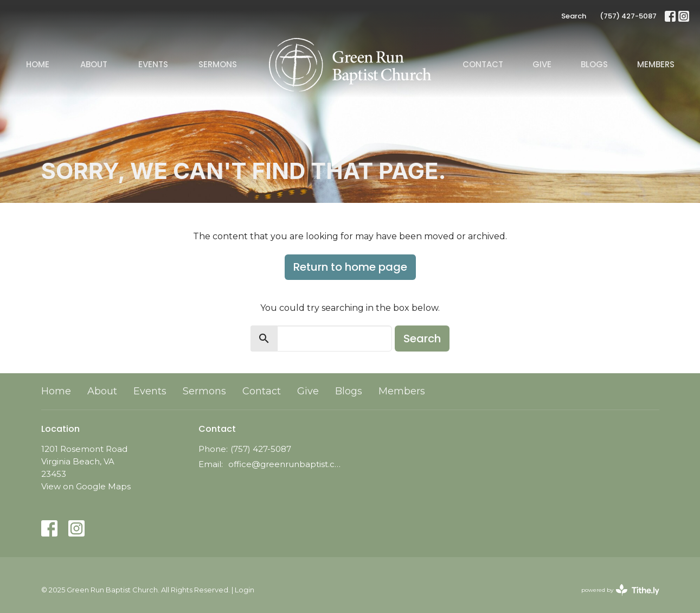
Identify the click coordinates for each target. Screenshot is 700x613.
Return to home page (350, 267)
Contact (483, 64)
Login (245, 590)
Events (153, 64)
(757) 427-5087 (628, 16)
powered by (620, 590)
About (94, 64)
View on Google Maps (86, 486)
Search (574, 16)
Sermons (218, 64)
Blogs (594, 64)
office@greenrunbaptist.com (287, 464)
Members (656, 64)
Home (38, 64)
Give (542, 64)
